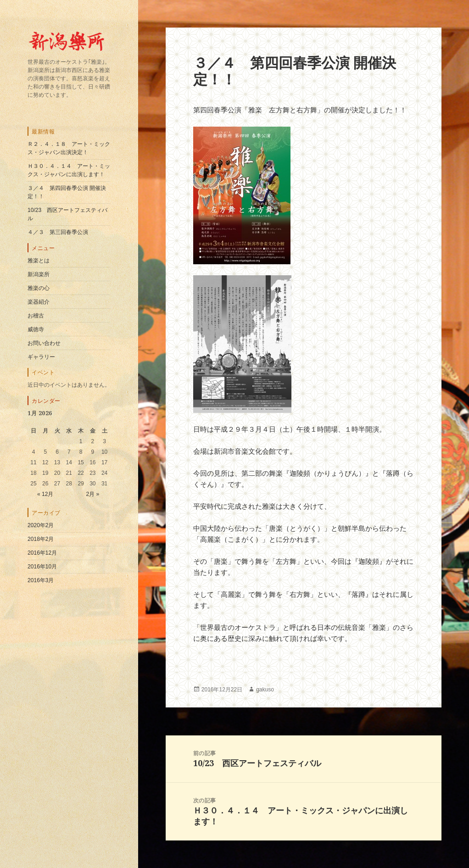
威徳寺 (36, 329)
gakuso (265, 690)
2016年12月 (42, 553)
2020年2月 (41, 525)
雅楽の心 (39, 288)
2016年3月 (41, 580)
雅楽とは (39, 261)
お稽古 (36, 316)
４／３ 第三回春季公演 (58, 232)
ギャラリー (41, 357)
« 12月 (45, 494)
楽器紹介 (39, 302)
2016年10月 (42, 567)
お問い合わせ (44, 343)
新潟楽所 (39, 274)
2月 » (92, 494)
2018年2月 (41, 539)
